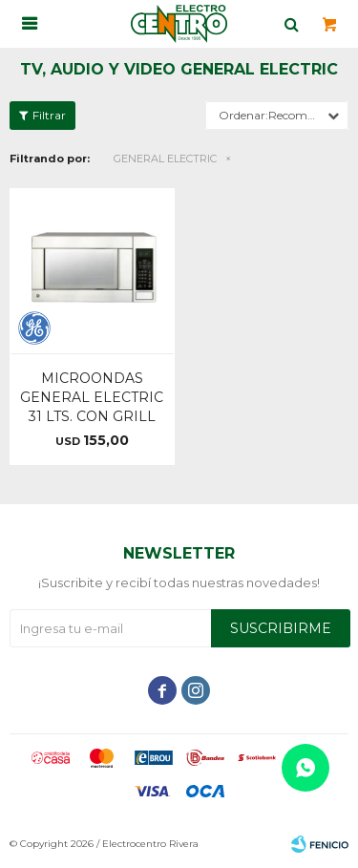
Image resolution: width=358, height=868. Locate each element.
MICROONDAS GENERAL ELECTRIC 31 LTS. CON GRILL (92, 397)
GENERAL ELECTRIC (165, 159)
